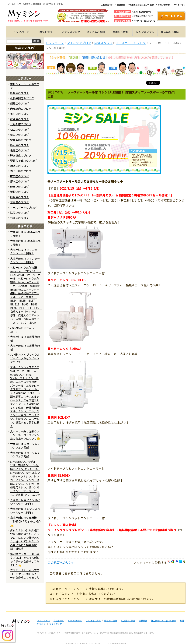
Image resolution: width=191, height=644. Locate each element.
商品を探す (46, 32)
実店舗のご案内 (170, 32)
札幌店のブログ (19, 93)
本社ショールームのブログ (25, 86)
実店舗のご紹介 (128, 620)
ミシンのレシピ (75, 620)
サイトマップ (56, 624)
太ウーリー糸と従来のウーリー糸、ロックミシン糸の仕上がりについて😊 (25, 435)
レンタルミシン (145, 32)
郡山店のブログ (19, 135)
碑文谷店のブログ (21, 155)
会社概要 (143, 620)
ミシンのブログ (71, 32)
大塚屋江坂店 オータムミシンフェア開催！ (25, 446)
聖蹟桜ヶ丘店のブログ (23, 160)
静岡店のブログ (19, 187)
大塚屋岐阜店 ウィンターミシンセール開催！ (25, 260)
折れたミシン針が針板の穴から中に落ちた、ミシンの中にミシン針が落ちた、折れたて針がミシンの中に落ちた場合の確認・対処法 (25, 539)
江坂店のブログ (19, 213)
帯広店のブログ (19, 114)
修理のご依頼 (120, 32)
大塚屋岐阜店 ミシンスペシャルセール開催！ (25, 510)
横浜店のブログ (19, 166)
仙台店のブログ (19, 129)
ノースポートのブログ (23, 207)
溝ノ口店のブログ (21, 171)
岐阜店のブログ (19, 197)
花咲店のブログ (19, 119)
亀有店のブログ (19, 150)
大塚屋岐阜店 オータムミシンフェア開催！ (25, 454)
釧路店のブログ (19, 103)
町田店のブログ (19, 176)
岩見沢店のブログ (21, 109)
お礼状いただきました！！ (22, 330)
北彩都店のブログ (21, 124)
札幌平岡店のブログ (22, 98)
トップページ (21, 32)
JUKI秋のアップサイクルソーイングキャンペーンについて (25, 358)
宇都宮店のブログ (21, 140)
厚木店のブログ (19, 181)
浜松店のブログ (19, 192)
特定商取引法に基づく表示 (164, 620)
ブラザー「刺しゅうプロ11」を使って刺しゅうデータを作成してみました (25, 574)
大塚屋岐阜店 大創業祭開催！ (25, 347)
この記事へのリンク (61, 562)
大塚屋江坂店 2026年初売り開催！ (25, 234)
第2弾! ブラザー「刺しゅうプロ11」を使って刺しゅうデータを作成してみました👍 (25, 559)
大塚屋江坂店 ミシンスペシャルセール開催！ (25, 502)
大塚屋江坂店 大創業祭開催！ (25, 338)
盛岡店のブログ (19, 218)
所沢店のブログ (19, 145)
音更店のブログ (19, 202)
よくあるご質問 (96, 32)
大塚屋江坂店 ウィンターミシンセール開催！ (25, 251)
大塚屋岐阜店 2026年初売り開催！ (25, 243)
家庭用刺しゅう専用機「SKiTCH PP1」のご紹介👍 (26, 521)
